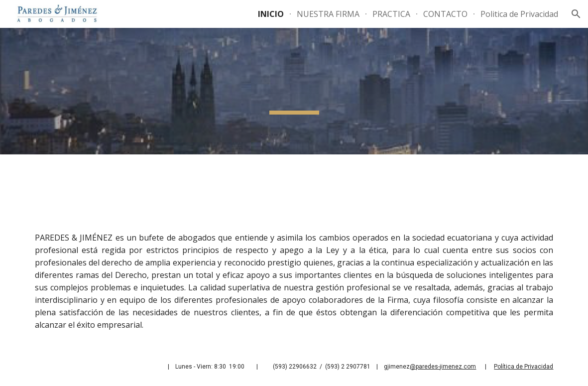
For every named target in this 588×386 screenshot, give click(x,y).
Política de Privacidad (524, 367)
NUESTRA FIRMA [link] (328, 14)
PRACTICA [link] (391, 14)
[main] (294, 251)
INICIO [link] (271, 14)
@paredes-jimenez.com (443, 367)
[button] (576, 14)
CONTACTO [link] (445, 14)
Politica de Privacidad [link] (519, 14)
